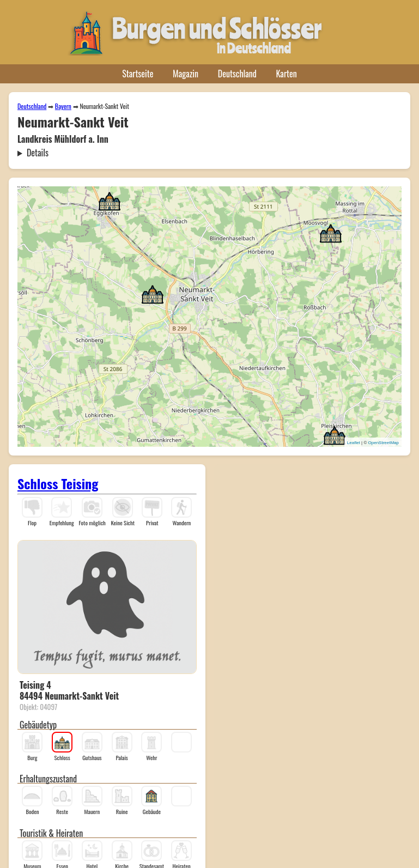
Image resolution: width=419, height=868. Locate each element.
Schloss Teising (58, 483)
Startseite (138, 74)
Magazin (186, 74)
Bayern (63, 106)
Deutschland (237, 74)
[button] (153, 294)
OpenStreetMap (384, 443)
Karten (287, 74)
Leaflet (354, 443)
